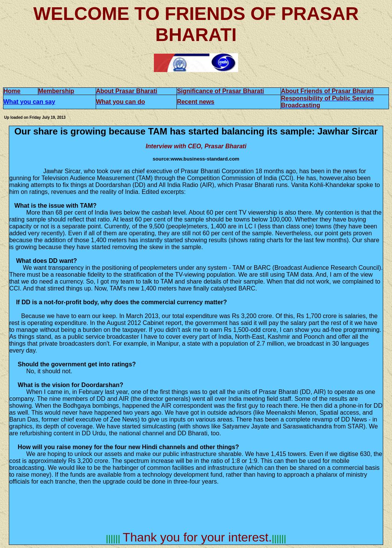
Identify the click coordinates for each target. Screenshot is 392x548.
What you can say (29, 102)
